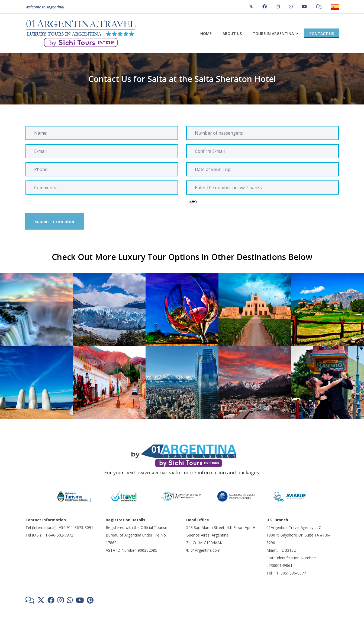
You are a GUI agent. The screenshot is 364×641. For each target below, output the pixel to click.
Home (206, 34)
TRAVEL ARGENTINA (155, 473)
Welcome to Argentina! (45, 8)
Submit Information (55, 221)
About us (232, 34)
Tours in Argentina (273, 34)
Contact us (322, 34)
